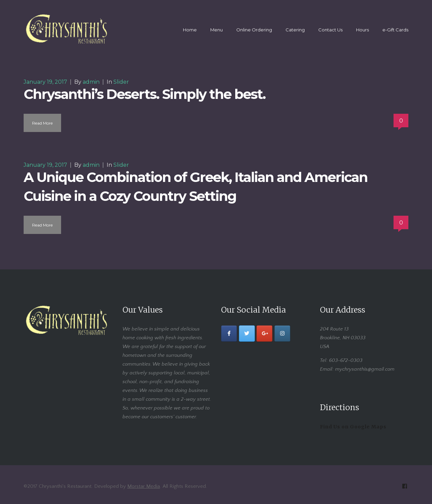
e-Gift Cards (395, 30)
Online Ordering (254, 30)
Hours (362, 30)
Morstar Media (144, 486)
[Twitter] (247, 334)
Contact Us (330, 30)
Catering (295, 30)
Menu (217, 30)
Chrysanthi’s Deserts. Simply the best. (144, 94)
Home (190, 30)
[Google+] (264, 334)
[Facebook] (229, 334)
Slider (121, 82)
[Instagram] (282, 334)
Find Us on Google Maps (353, 427)
